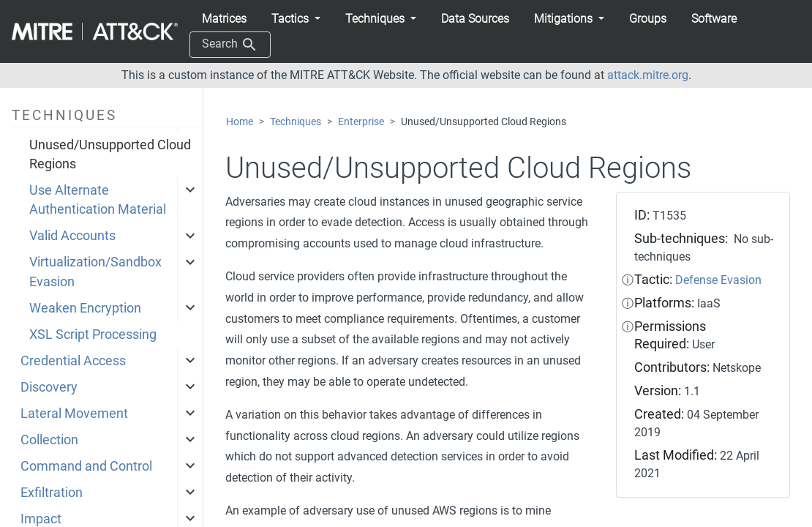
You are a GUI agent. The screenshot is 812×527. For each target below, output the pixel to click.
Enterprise (361, 122)
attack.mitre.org (648, 75)
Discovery (49, 387)
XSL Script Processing (93, 334)
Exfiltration (52, 493)
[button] (296, 19)
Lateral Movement (74, 414)
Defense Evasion (718, 280)
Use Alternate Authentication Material (98, 200)
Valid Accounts (72, 236)
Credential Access (73, 361)
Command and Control (86, 466)
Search (230, 45)
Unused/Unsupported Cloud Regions (110, 154)
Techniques (296, 122)
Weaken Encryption (85, 308)
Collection (49, 440)
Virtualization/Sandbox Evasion (95, 272)
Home (240, 122)
